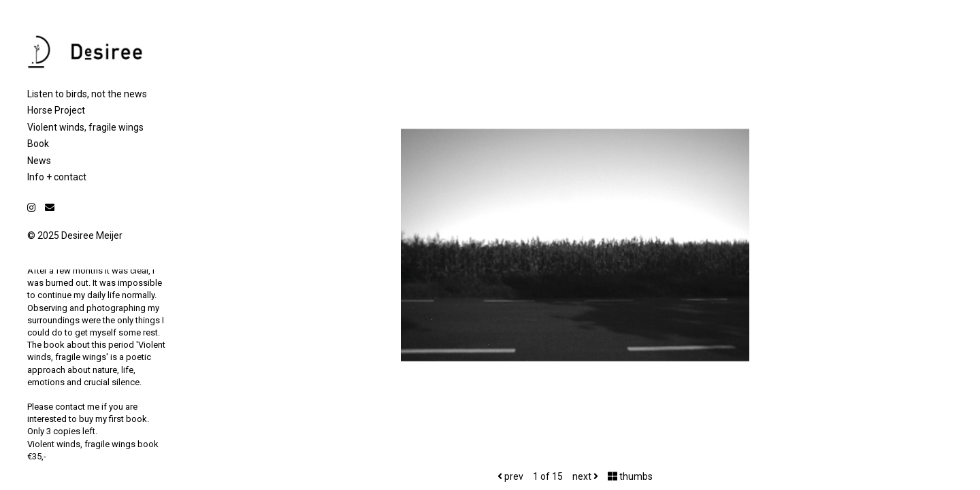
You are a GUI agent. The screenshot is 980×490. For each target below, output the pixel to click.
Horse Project (56, 110)
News (39, 161)
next (585, 476)
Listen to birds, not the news (87, 94)
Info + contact (57, 177)
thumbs (630, 476)
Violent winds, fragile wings (85, 127)
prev (510, 476)
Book (38, 144)
